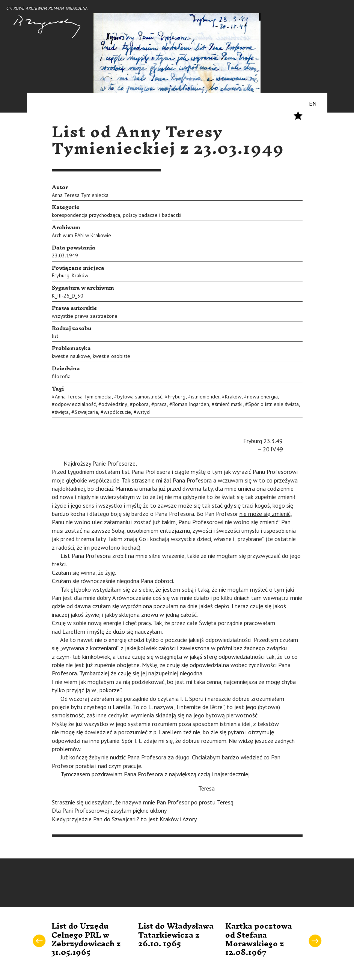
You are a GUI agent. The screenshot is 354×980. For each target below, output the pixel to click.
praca (160, 404)
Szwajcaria (86, 412)
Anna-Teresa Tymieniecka (83, 397)
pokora (141, 404)
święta (62, 412)
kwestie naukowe (71, 356)
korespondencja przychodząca (86, 215)
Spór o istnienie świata (273, 404)
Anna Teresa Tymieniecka (80, 195)
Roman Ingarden (191, 404)
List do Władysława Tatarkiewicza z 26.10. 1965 (176, 935)
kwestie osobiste (111, 356)
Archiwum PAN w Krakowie (81, 235)
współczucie (117, 412)
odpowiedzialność (75, 404)
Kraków (80, 275)
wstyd (143, 412)
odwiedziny (114, 404)
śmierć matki (229, 404)
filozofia (61, 376)
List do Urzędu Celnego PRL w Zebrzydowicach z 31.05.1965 (86, 939)
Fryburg (61, 275)
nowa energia (262, 397)
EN (313, 104)
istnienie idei (205, 397)
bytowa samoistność (140, 397)
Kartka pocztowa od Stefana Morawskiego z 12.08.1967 (259, 939)
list (55, 336)
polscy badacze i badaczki (152, 215)
